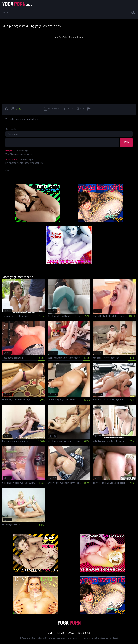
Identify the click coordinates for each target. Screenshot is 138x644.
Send (126, 142)
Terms (60, 633)
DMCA (71, 633)
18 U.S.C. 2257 (85, 633)
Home (50, 633)
